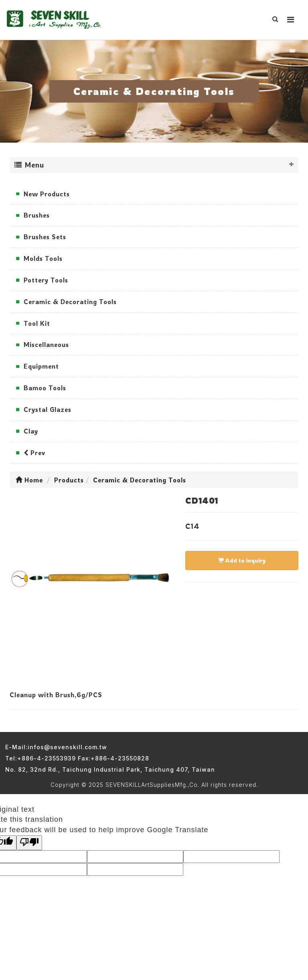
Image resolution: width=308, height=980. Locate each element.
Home (29, 480)
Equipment (41, 366)
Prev (34, 453)
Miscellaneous (46, 345)
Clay (31, 431)
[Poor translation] (29, 843)
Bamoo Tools (45, 388)
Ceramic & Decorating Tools (70, 302)
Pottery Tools (46, 280)
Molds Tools (43, 258)
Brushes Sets (45, 237)
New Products (47, 194)
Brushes (37, 215)
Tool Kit (37, 323)
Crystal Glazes (48, 409)
